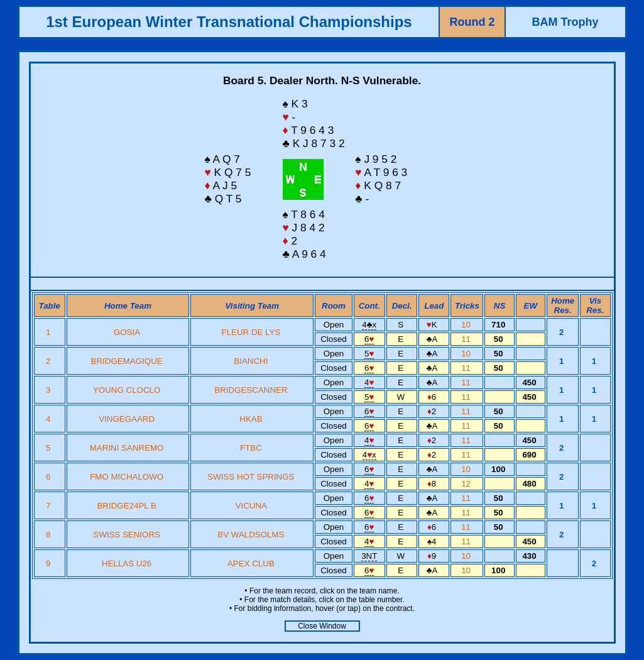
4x (369, 325)
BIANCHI (251, 361)
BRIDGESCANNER (251, 390)
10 (467, 325)
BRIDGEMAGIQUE (127, 361)
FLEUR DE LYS (251, 332)
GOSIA (127, 332)
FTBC (251, 448)
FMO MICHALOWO (127, 477)
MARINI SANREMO (127, 448)
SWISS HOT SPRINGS (251, 477)
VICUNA (251, 506)
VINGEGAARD (127, 419)
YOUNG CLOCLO (127, 390)
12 (467, 484)
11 (467, 339)
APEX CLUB (251, 564)
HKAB (251, 419)
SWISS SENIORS (127, 535)
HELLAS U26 (127, 564)
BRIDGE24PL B (126, 506)
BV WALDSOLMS (251, 535)
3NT (369, 556)
